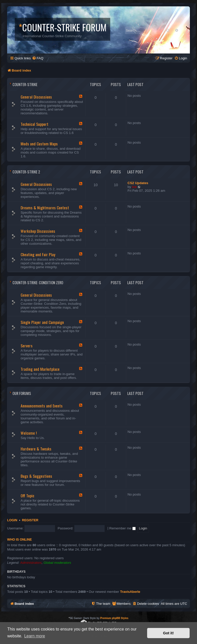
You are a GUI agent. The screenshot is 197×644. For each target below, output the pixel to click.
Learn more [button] (35, 636)
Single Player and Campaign (42, 322)
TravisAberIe (130, 592)
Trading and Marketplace (40, 369)
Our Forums (22, 393)
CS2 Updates (138, 183)
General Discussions (36, 97)
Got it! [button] (168, 633)
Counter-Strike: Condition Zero (38, 283)
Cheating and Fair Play (38, 254)
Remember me (122, 528)
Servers (27, 346)
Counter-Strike (25, 84)
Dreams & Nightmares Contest (45, 208)
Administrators (31, 563)
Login (12, 520)
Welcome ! (29, 433)
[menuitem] (38, 58)
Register (30, 520)
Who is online (19, 540)
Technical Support (34, 124)
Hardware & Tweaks (36, 449)
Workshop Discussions (38, 231)
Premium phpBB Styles (114, 618)
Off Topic (27, 496)
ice (134, 187)
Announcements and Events (42, 406)
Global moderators (57, 563)
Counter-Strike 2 (26, 172)
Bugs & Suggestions (36, 476)
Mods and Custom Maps (39, 144)
